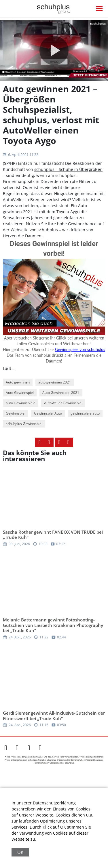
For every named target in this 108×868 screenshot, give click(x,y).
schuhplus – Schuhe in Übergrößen (68, 169)
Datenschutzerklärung (54, 803)
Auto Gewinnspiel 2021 (61, 393)
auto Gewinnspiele (21, 403)
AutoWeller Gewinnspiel (63, 403)
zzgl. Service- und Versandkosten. (63, 757)
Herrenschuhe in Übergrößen (47, 763)
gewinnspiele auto (85, 413)
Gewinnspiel (16, 413)
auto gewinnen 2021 (55, 382)
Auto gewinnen (18, 382)
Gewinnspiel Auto (48, 413)
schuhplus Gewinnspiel (24, 424)
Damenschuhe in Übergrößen (84, 760)
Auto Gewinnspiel (20, 393)
